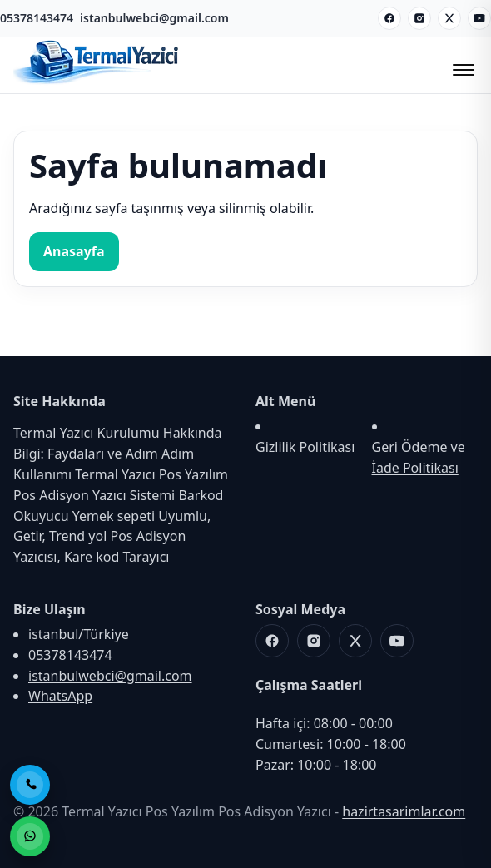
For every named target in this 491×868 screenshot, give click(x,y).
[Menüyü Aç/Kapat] (461, 65)
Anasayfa (74, 251)
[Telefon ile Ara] (30, 785)
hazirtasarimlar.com (404, 811)
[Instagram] (419, 18)
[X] (449, 18)
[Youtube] (479, 18)
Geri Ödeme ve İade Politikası (419, 457)
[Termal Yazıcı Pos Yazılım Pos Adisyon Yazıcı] (97, 82)
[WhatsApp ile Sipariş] (30, 836)
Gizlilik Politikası (305, 447)
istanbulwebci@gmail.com (154, 18)
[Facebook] (389, 18)
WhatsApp (60, 696)
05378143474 (37, 18)
